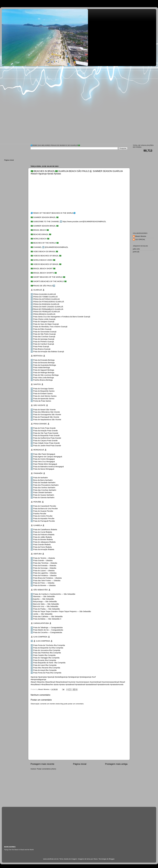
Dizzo (96, 859)
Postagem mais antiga (116, 764)
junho (135, 252)
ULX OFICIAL (140, 239)
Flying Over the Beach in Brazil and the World (19, 850)
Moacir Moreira (141, 236)
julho (135, 249)
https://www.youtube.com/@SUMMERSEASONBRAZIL (84, 222)
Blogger (112, 859)
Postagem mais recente (42, 764)
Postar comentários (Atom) (47, 769)
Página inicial (80, 764)
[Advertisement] (38, 86)
